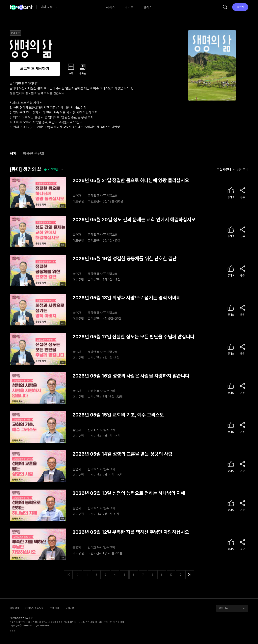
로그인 (240, 7)
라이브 (129, 7)
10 (171, 575)
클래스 (148, 7)
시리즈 (110, 7)
